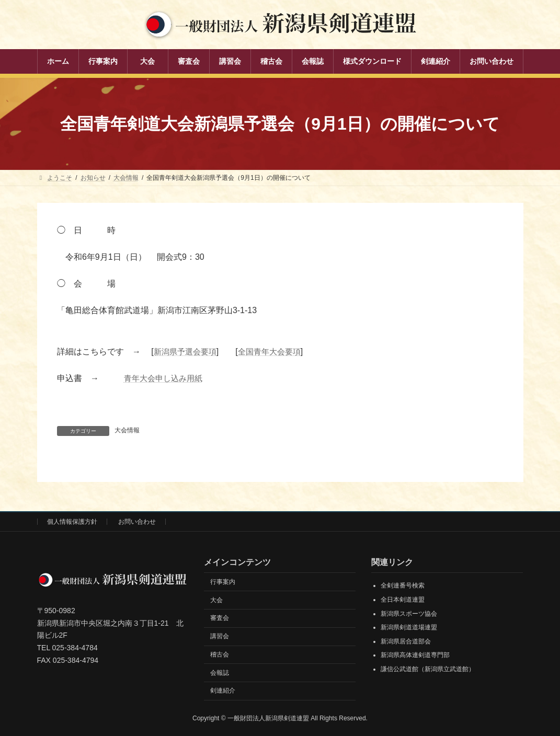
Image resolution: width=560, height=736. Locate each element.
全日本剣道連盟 (403, 600)
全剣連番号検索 (403, 585)
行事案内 (223, 581)
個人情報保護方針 (72, 522)
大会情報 (127, 430)
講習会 (220, 636)
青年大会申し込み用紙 (166, 378)
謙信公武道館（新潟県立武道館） (428, 669)
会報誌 (220, 672)
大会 (216, 600)
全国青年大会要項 (276, 352)
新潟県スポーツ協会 (409, 613)
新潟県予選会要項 (187, 352)
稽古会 (220, 654)
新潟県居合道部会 (406, 641)
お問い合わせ (137, 522)
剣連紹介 (223, 691)
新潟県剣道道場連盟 (409, 627)
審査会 (220, 618)
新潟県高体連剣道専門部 (415, 655)
